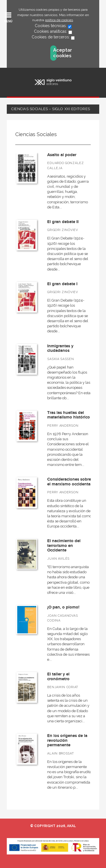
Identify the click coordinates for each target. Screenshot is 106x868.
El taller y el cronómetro (58, 677)
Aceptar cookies (55, 53)
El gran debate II (63, 222)
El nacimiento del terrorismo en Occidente (64, 546)
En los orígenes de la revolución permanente (67, 740)
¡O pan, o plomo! (63, 607)
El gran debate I (62, 284)
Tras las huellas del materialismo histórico (69, 415)
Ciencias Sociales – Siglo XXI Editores (51, 109)
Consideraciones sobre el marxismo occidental (69, 482)
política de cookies (59, 20)
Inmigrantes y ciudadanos (60, 348)
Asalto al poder (62, 155)
